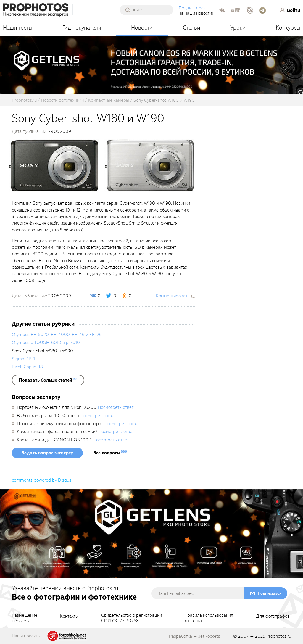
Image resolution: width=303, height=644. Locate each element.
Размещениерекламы (25, 618)
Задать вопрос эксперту (47, 453)
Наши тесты (18, 28)
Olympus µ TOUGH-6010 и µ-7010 (46, 343)
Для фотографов (273, 616)
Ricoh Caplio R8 (27, 367)
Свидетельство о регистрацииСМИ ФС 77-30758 (132, 618)
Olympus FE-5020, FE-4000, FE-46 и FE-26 (57, 335)
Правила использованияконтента (209, 618)
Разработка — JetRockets (195, 636)
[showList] (48, 380)
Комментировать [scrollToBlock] (173, 296)
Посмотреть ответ (116, 407)
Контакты (69, 616)
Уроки (238, 28)
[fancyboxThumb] (54, 165)
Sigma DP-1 (23, 359)
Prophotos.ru (279, 636)
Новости (142, 28)
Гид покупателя (82, 28)
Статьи (192, 28)
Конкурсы (288, 28)
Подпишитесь (192, 8)
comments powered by (42, 480)
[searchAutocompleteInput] (149, 10)
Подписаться (270, 593)
